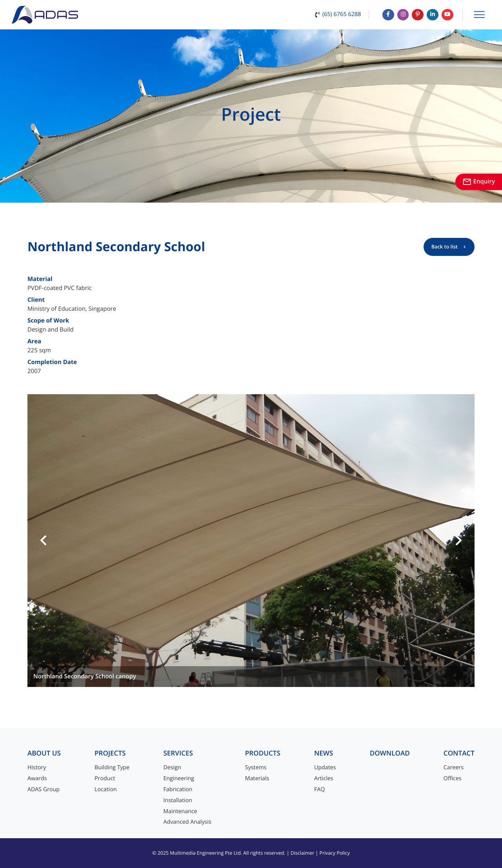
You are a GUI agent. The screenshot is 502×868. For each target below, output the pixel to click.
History (37, 767)
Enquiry (479, 181)
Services (178, 753)
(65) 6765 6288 (336, 13)
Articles (324, 778)
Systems (256, 767)
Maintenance (180, 811)
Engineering (179, 778)
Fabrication (178, 789)
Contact (459, 753)
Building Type (112, 767)
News (324, 753)
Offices (453, 778)
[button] (44, 541)
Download (390, 753)
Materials (257, 778)
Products (263, 753)
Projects (110, 753)
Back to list (445, 246)
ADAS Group (44, 789)
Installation (178, 800)
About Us (44, 753)
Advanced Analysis (187, 822)
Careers (454, 767)
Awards (37, 778)
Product (105, 778)
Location (106, 789)
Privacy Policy (334, 853)
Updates (325, 767)
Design (172, 767)
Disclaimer (303, 853)
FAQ (319, 789)
